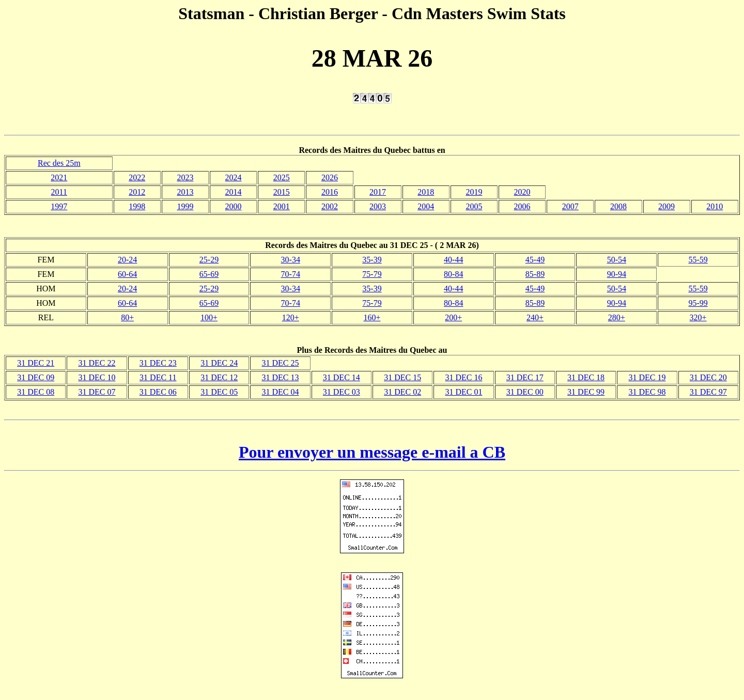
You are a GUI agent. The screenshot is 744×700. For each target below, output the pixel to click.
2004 (426, 206)
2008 (618, 206)
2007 (570, 206)
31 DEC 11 (158, 377)
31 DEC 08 (36, 392)
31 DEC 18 (586, 377)
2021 (59, 177)
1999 (185, 206)
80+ (127, 317)
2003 (378, 206)
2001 (282, 206)
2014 (234, 192)
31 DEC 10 (97, 377)
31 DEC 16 (463, 377)
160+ (372, 317)
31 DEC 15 (402, 377)
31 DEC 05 (219, 392)
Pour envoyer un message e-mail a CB (372, 452)
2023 (185, 177)
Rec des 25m (59, 163)
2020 (522, 192)
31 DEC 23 (158, 363)
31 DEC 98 (647, 392)
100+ (209, 317)
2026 (330, 177)
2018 (426, 192)
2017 (378, 192)
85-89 (535, 274)
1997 (59, 206)
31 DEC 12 (219, 377)
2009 (667, 206)
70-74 (291, 274)
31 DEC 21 (36, 363)
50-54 (617, 260)
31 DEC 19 (647, 377)
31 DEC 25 (280, 363)
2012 (137, 192)
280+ (617, 317)
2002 (330, 206)
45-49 (535, 260)
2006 (522, 206)
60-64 (127, 274)
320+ (698, 317)
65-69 (209, 274)
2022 (137, 177)
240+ (535, 317)
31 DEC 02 (402, 392)
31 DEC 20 (708, 377)
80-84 (453, 274)
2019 (474, 192)
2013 (185, 192)
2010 (715, 206)
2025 (282, 177)
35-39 (372, 260)
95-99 (698, 303)
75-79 (372, 274)
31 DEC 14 (342, 377)
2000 (234, 206)
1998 (137, 206)
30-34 (291, 260)
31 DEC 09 (36, 377)
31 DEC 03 (342, 392)
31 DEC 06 (158, 392)
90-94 (617, 274)
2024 (234, 177)
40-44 (453, 260)
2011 (59, 192)
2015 (282, 192)
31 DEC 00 (525, 392)
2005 (474, 206)
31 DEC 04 (280, 392)
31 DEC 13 (280, 377)
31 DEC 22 (97, 363)
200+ (453, 317)
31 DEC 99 (586, 392)
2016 (330, 192)
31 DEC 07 (97, 392)
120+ (291, 317)
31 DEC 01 (463, 392)
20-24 (127, 260)
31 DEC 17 (525, 377)
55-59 (698, 260)
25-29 (209, 260)
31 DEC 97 (708, 392)
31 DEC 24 (219, 363)
